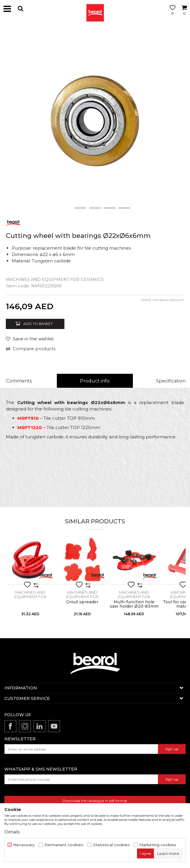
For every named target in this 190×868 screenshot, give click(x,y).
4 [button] (110, 208)
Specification (171, 381)
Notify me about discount (163, 300)
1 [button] (66, 208)
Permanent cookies (64, 845)
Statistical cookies (111, 845)
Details (12, 832)
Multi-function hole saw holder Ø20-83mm (134, 604)
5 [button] (124, 208)
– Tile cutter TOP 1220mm (59, 427)
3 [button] (95, 208)
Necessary (24, 845)
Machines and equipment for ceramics (55, 280)
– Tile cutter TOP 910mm (56, 418)
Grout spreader (82, 602)
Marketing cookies (158, 845)
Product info (95, 381)
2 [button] (81, 208)
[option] (95, 120)
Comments (19, 381)
